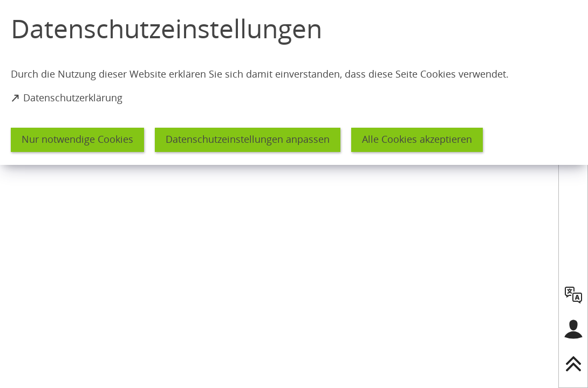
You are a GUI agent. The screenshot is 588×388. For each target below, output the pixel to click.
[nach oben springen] (573, 364)
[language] (573, 295)
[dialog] (294, 82)
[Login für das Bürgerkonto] (573, 329)
